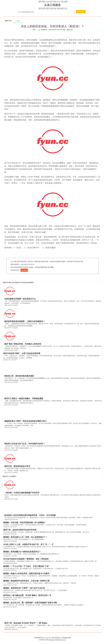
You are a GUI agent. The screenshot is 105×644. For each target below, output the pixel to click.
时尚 (51, 1)
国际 (44, 1)
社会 (47, 1)
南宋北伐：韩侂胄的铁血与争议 (17, 466)
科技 (55, 8)
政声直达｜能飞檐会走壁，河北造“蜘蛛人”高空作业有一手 (27, 595)
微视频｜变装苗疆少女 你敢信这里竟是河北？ (22, 552)
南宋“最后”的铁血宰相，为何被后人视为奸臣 (23, 344)
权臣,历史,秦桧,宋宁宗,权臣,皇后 (19, 283)
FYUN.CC (47, 638)
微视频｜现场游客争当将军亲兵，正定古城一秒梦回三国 (26, 581)
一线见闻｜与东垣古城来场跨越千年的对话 (22, 493)
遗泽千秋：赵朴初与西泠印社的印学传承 (20, 530)
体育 (40, 8)
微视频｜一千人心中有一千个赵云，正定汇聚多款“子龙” (26, 566)
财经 (47, 8)
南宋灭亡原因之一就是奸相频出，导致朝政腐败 (24, 399)
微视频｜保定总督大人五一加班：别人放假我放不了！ (25, 537)
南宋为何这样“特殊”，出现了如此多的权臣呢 (22, 353)
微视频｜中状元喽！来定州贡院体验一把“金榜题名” (25, 523)
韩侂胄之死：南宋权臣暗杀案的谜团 (19, 376)
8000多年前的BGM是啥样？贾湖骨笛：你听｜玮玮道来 (26, 559)
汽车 (62, 1)
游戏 (59, 8)
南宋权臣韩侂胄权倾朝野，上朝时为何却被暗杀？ (25, 321)
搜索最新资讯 (81, 12)
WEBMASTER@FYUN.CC (57, 640)
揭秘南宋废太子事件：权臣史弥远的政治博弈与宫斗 (26, 421)
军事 (51, 8)
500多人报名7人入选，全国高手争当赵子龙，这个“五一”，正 (28, 544)
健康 (66, 1)
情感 (55, 1)
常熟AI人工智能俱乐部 (63, 638)
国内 (40, 1)
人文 (59, 1)
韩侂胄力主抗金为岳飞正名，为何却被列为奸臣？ (25, 444)
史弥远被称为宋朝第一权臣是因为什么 (20, 299)
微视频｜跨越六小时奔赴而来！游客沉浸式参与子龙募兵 (26, 574)
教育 (62, 8)
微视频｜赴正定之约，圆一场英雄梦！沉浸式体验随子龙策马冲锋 (30, 603)
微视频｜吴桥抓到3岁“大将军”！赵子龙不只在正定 (24, 588)
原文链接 (24, 270)
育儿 (66, 8)
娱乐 (44, 8)
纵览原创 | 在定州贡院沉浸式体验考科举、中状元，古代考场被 (30, 515)
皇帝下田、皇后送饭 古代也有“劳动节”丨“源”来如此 (26, 623)
